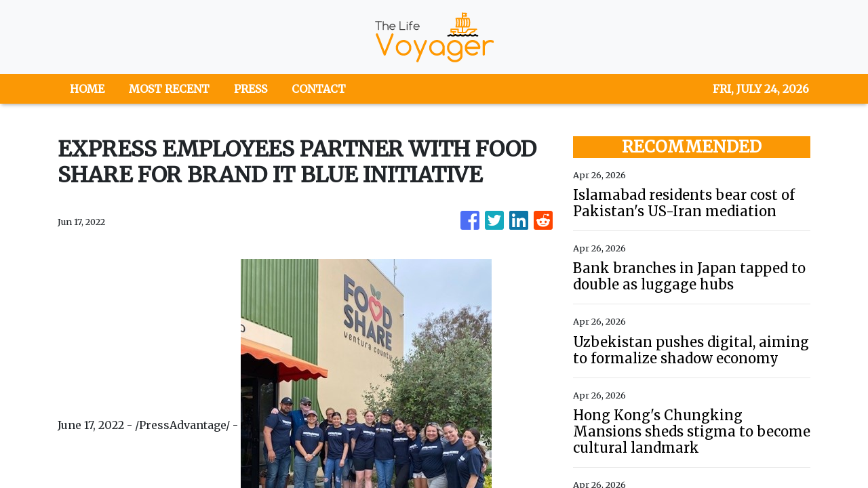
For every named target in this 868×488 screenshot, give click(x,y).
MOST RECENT (169, 89)
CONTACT (319, 89)
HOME (87, 89)
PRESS (251, 89)
